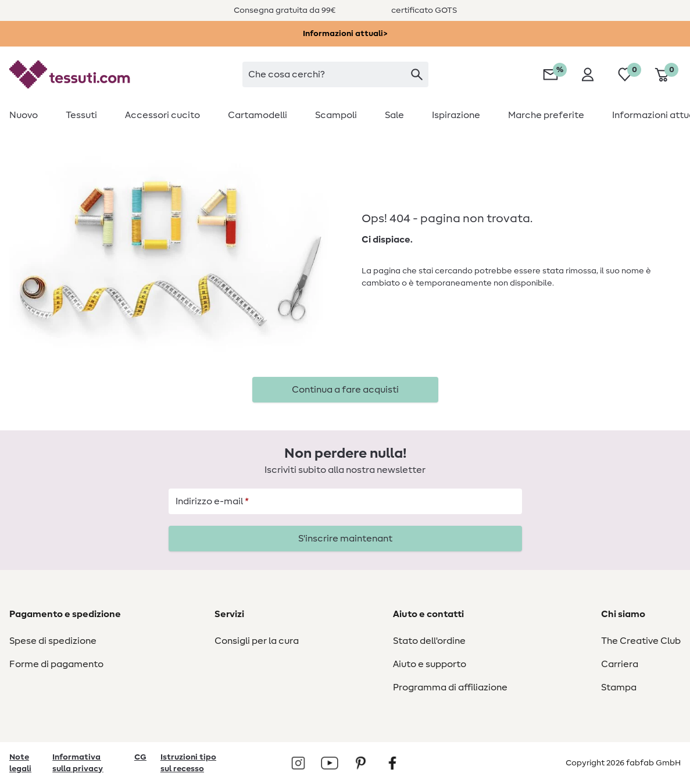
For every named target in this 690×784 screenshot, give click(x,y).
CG (140, 757)
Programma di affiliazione (450, 687)
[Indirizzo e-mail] (345, 501)
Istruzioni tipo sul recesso (188, 763)
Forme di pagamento (56, 664)
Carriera (620, 664)
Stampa (619, 687)
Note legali (20, 763)
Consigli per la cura (257, 641)
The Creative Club (641, 641)
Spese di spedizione (53, 641)
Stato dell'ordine (429, 641)
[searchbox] (335, 74)
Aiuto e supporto (430, 664)
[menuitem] (31, 115)
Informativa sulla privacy (78, 763)
